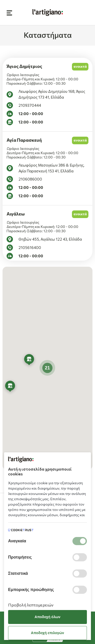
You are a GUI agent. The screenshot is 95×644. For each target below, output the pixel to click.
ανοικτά (80, 66)
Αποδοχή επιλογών (48, 633)
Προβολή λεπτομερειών (31, 605)
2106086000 (30, 179)
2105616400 (30, 247)
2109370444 (30, 105)
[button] (10, 387)
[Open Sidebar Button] (9, 13)
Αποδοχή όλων (48, 617)
